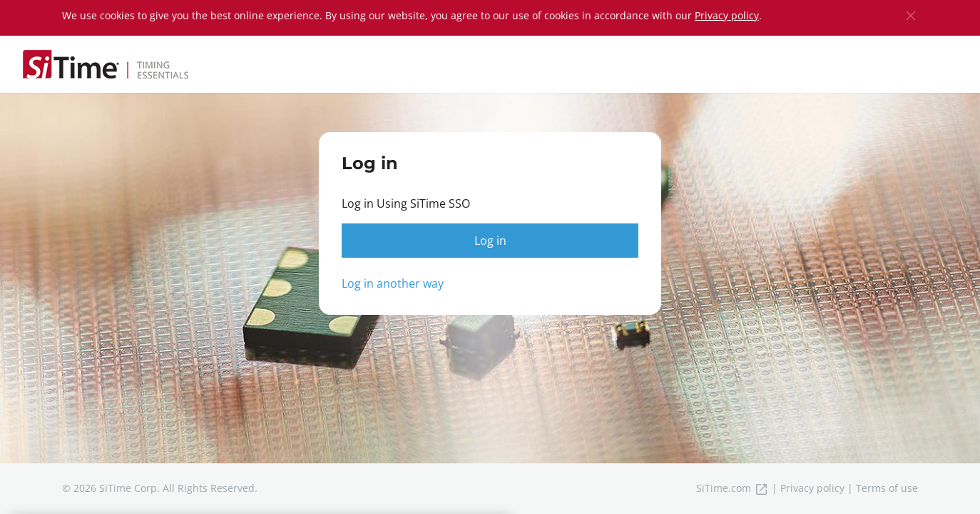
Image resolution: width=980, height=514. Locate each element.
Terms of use (887, 488)
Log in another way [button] (393, 283)
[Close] (911, 16)
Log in (490, 241)
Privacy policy (727, 15)
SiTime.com (733, 488)
